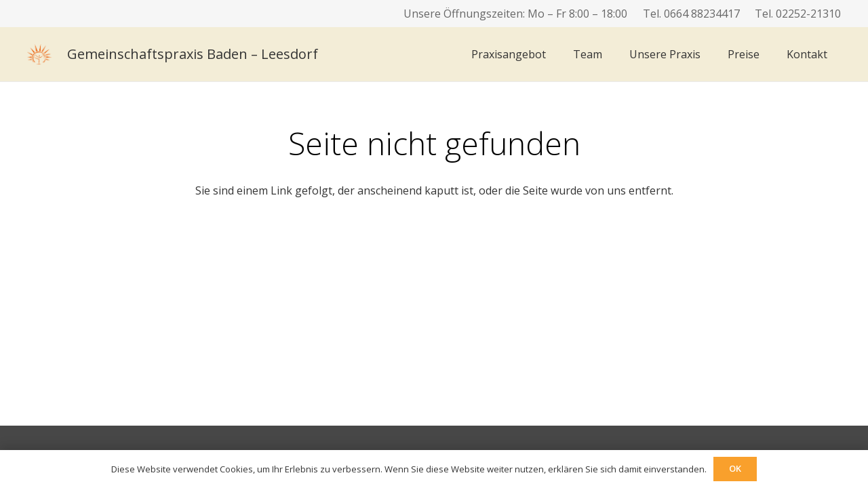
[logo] (39, 54)
